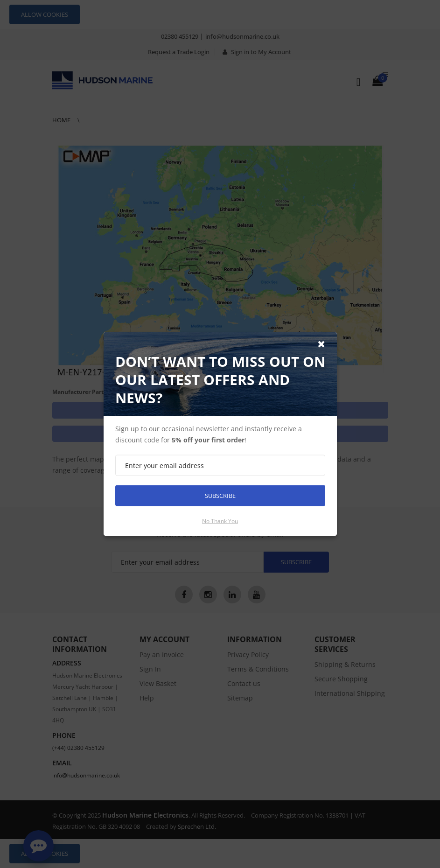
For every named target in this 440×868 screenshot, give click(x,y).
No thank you (220, 521)
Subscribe (220, 496)
